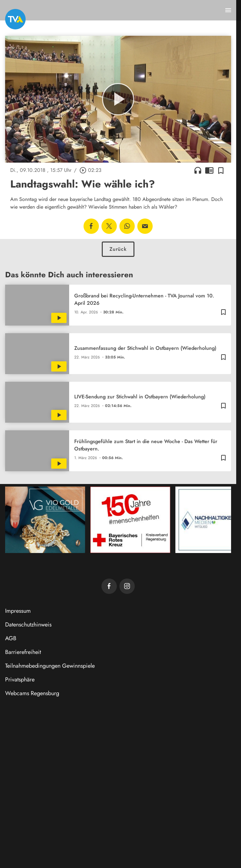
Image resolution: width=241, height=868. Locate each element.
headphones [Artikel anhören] (198, 170)
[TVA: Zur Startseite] (15, 19)
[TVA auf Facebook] (109, 586)
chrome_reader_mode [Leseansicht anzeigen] (209, 170)
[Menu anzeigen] (228, 10)
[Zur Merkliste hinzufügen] (221, 170)
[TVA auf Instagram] (127, 586)
